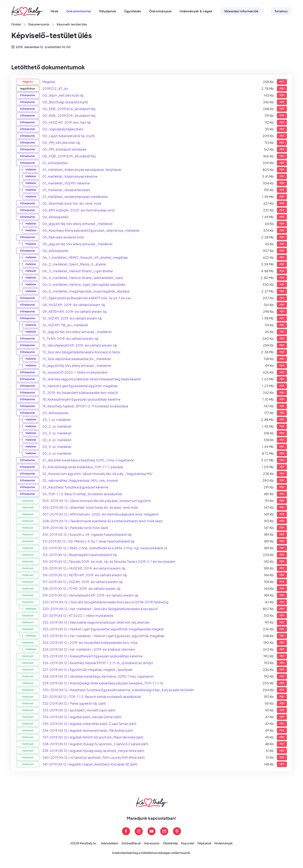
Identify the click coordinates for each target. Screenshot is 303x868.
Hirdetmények (223, 843)
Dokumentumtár (39, 24)
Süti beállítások (131, 843)
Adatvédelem (110, 843)
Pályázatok (204, 843)
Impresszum (152, 843)
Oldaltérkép (171, 843)
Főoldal (16, 24)
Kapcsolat (188, 843)
